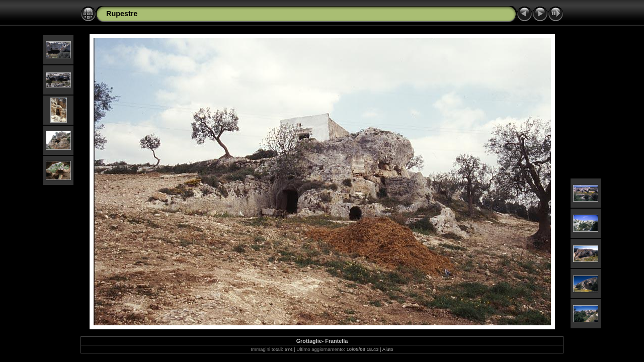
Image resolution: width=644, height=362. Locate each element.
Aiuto (388, 349)
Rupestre (122, 14)
